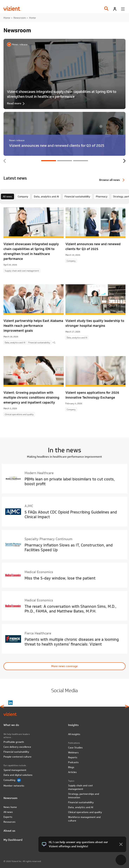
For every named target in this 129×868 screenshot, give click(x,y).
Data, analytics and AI (46, 196)
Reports (73, 757)
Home (7, 18)
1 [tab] (49, 161)
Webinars (73, 752)
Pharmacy (102, 196)
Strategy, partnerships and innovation (84, 796)
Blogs (71, 767)
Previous (5, 161)
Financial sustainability (77, 196)
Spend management (15, 770)
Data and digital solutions (18, 775)
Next (124, 161)
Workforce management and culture (84, 819)
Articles (72, 772)
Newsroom (20, 18)
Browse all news (110, 180)
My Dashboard (13, 840)
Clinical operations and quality (85, 812)
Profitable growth (14, 742)
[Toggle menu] (123, 9)
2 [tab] (65, 161)
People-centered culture (17, 757)
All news (7, 196)
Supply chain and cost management (80, 787)
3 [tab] (81, 161)
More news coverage (64, 666)
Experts (8, 817)
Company (23, 196)
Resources (9, 822)
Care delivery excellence (17, 747)
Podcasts (73, 762)
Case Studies (75, 748)
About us (9, 831)
